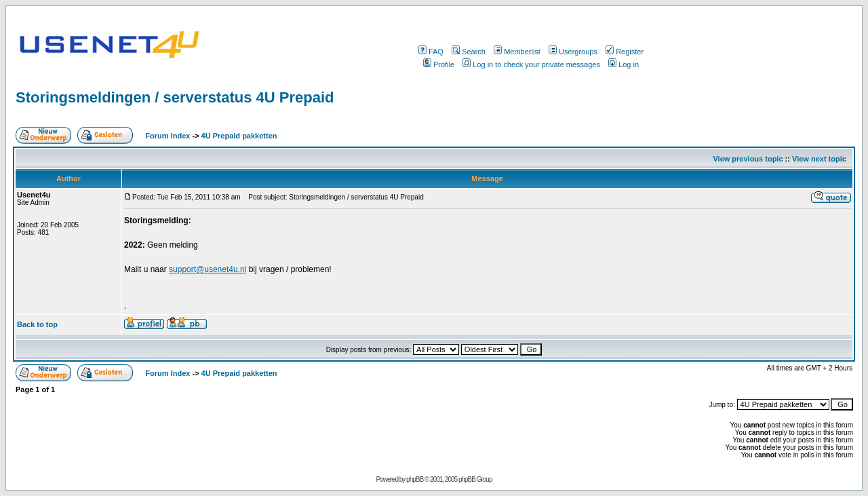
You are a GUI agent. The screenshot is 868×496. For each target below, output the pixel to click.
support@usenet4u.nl (208, 269)
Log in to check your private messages (531, 64)
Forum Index (166, 136)
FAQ (431, 52)
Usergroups (573, 52)
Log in (624, 64)
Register (625, 52)
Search (469, 52)
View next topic (819, 159)
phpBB (415, 479)
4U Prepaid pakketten (239, 136)
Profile (439, 64)
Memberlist (517, 52)
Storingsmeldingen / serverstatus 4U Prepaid (175, 97)
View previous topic (748, 159)
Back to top (37, 324)
